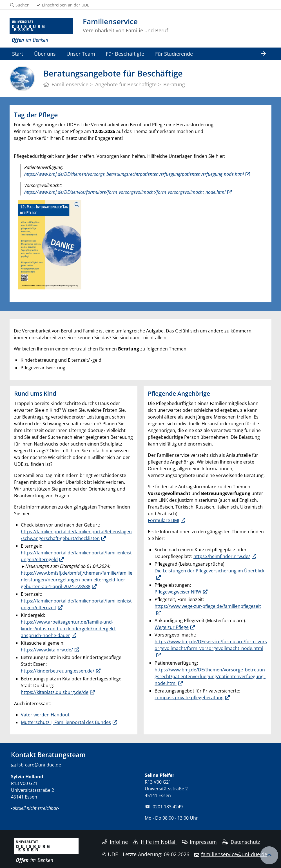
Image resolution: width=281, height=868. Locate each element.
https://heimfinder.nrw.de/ (222, 556)
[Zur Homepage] (41, 31)
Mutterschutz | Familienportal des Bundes (66, 722)
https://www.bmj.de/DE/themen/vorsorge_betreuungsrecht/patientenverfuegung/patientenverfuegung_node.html (134, 174)
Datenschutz (241, 842)
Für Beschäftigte (125, 54)
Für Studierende (174, 54)
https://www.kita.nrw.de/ (47, 650)
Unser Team (81, 54)
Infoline (115, 842)
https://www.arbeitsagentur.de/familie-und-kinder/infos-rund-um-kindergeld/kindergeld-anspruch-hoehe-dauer (69, 629)
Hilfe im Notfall (155, 842)
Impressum (199, 842)
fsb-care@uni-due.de (39, 765)
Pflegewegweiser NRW (178, 592)
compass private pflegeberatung (189, 698)
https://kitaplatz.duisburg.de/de (55, 692)
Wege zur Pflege (172, 627)
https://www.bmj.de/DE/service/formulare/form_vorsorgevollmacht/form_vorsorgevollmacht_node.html (125, 192)
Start (18, 54)
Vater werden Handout (45, 715)
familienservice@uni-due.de (234, 854)
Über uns (45, 54)
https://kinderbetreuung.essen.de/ (58, 671)
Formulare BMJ (163, 520)
